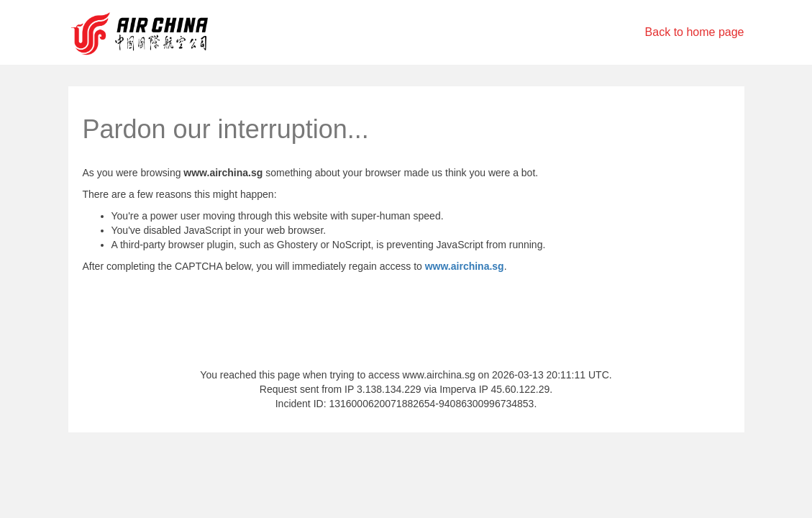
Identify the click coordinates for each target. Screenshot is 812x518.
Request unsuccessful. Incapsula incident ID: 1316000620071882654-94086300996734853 (406, 259)
